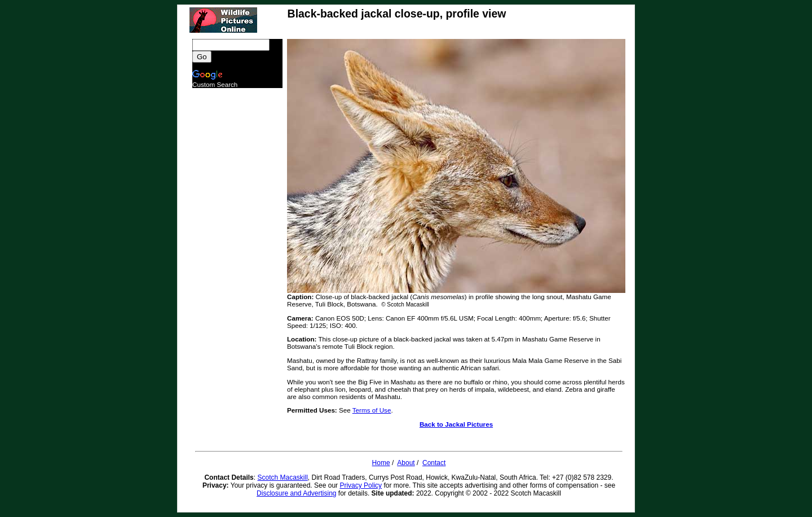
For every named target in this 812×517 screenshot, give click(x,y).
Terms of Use (372, 410)
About (406, 463)
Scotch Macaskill (282, 477)
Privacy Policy (361, 485)
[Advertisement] (237, 257)
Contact (434, 463)
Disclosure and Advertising (296, 493)
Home (381, 463)
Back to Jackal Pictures (456, 424)
